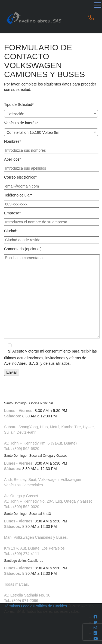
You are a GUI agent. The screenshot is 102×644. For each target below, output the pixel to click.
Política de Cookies (51, 606)
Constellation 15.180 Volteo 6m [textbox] (33, 132)
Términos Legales (19, 606)
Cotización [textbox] (15, 114)
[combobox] (51, 114)
